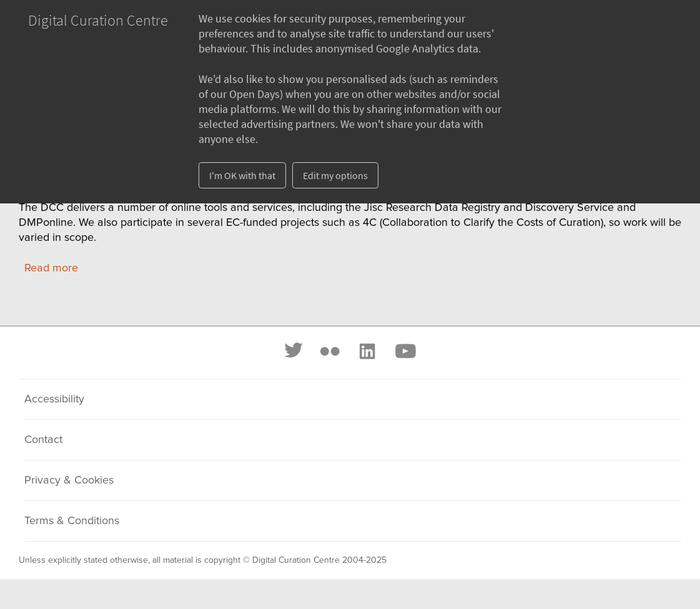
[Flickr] (330, 351)
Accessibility (54, 399)
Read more (51, 268)
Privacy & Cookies (69, 480)
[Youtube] (405, 351)
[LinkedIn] (367, 351)
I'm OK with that (242, 175)
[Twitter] (294, 351)
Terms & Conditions (72, 521)
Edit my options (335, 175)
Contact (43, 440)
